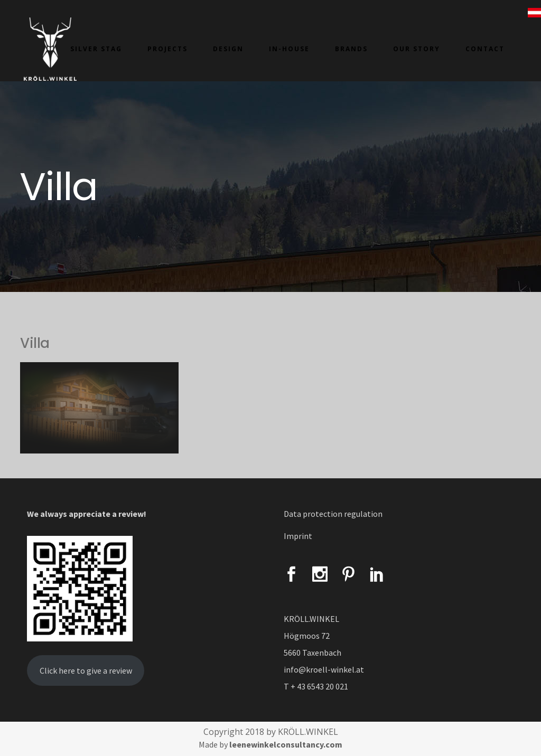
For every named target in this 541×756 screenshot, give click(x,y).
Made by (270, 744)
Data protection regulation (333, 514)
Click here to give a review (86, 670)
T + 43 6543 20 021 (316, 686)
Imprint (298, 536)
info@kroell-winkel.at (324, 669)
